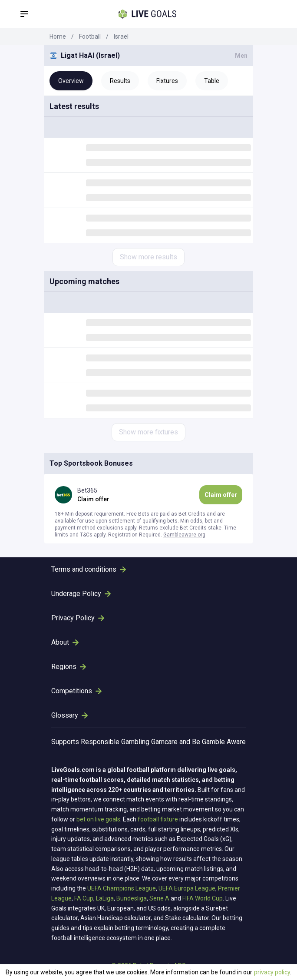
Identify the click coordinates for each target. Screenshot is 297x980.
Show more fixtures (148, 432)
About (65, 642)
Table (212, 81)
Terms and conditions (89, 569)
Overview (71, 81)
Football (90, 36)
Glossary (69, 715)
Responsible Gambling (115, 742)
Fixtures (167, 81)
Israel (121, 36)
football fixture (158, 819)
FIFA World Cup (203, 898)
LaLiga (105, 898)
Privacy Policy (78, 618)
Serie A (159, 898)
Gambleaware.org (184, 535)
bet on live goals (98, 819)
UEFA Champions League (122, 888)
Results (120, 81)
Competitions (76, 691)
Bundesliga (132, 898)
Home (58, 36)
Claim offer (221, 495)
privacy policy (272, 972)
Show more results (148, 257)
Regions (69, 667)
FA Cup (84, 898)
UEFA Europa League (187, 888)
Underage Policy (81, 594)
